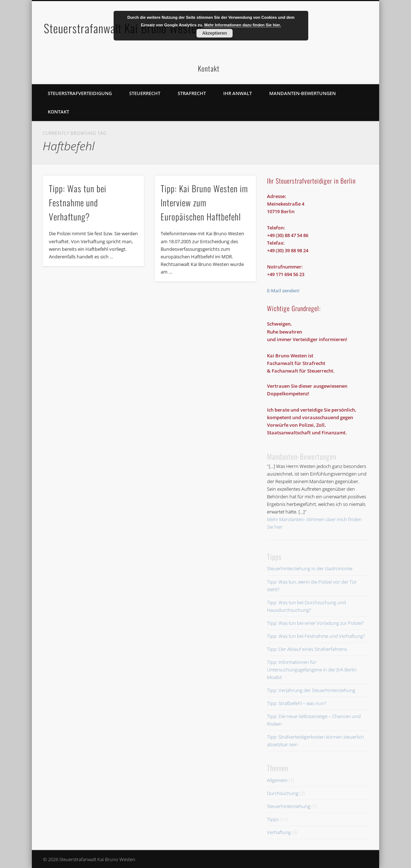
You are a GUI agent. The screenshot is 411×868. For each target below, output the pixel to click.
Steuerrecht (145, 93)
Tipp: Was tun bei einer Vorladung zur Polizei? (315, 623)
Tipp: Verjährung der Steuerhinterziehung (311, 690)
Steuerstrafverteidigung (80, 93)
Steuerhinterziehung (289, 806)
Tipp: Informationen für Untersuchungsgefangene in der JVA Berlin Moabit (312, 670)
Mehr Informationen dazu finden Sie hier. (242, 25)
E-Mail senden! (283, 291)
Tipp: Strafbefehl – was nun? (296, 703)
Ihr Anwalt (238, 93)
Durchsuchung (283, 793)
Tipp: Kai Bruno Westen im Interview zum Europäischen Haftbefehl (204, 202)
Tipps (273, 819)
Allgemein (277, 780)
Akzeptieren (215, 33)
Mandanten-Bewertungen (302, 93)
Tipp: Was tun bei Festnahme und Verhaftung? (78, 202)
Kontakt (58, 112)
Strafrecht (192, 93)
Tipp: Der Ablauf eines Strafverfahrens (307, 649)
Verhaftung (279, 832)
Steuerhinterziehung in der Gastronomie (310, 568)
